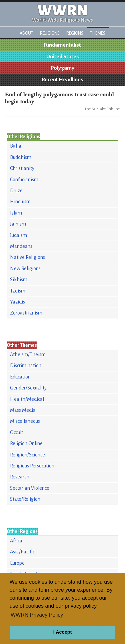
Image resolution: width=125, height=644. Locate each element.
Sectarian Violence (30, 488)
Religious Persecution (32, 466)
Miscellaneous (25, 421)
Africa (16, 541)
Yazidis (17, 302)
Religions (50, 33)
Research (20, 477)
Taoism (18, 291)
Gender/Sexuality (28, 388)
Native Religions (27, 257)
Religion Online (26, 443)
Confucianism (24, 180)
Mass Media (23, 410)
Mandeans (21, 246)
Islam (16, 213)
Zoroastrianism (26, 313)
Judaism (18, 235)
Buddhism (21, 157)
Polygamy (62, 68)
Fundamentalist (62, 45)
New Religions (25, 269)
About (26, 33)
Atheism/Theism (28, 354)
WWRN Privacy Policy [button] (37, 615)
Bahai (16, 146)
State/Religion (25, 499)
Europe (17, 563)
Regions (75, 33)
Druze (16, 191)
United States (63, 57)
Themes (98, 33)
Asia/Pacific (22, 552)
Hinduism (20, 202)
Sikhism (19, 280)
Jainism (18, 224)
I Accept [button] (62, 632)
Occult (16, 432)
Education (20, 377)
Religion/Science (27, 455)
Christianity (22, 168)
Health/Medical (27, 399)
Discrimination (26, 365)
